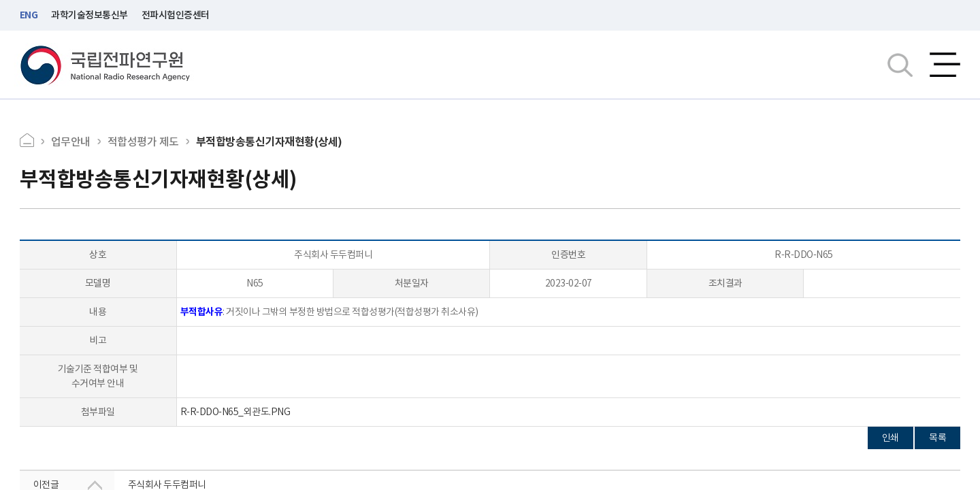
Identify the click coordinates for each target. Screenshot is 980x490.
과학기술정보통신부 (89, 15)
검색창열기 (900, 65)
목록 (937, 438)
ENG (29, 15)
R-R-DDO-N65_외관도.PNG (235, 412)
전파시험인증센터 (176, 15)
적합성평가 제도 (143, 142)
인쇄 (891, 438)
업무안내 (71, 142)
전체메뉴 (945, 65)
